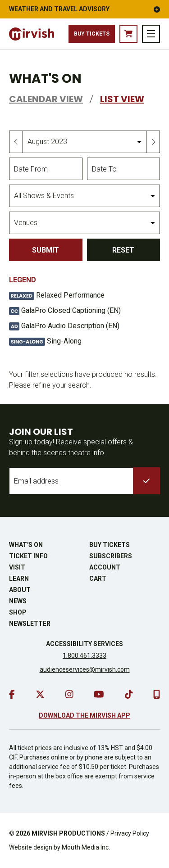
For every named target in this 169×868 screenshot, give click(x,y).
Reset (123, 250)
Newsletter (30, 624)
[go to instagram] (69, 694)
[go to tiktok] (129, 694)
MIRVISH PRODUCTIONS (68, 833)
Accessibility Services (84, 644)
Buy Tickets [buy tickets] (92, 34)
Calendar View (46, 99)
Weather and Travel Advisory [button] (84, 9)
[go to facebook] (12, 694)
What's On (26, 545)
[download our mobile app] (157, 694)
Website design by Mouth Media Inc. (59, 847)
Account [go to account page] (105, 567)
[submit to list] (146, 481)
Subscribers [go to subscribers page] (111, 556)
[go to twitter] (40, 694)
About (20, 590)
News (18, 601)
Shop (18, 612)
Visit (17, 567)
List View (122, 99)
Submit (46, 250)
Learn (19, 579)
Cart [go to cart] (98, 579)
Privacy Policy (130, 833)
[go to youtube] (99, 694)
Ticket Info (28, 556)
